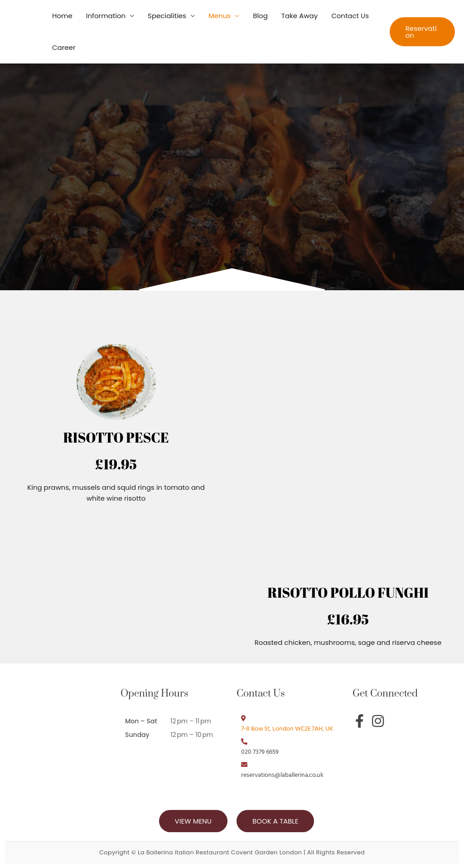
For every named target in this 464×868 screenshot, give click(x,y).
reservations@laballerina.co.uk (282, 775)
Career (64, 47)
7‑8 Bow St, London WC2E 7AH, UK (287, 729)
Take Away (300, 16)
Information (106, 16)
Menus (220, 16)
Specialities (167, 16)
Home (62, 16)
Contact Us (350, 16)
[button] (422, 32)
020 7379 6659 (260, 752)
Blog (260, 16)
